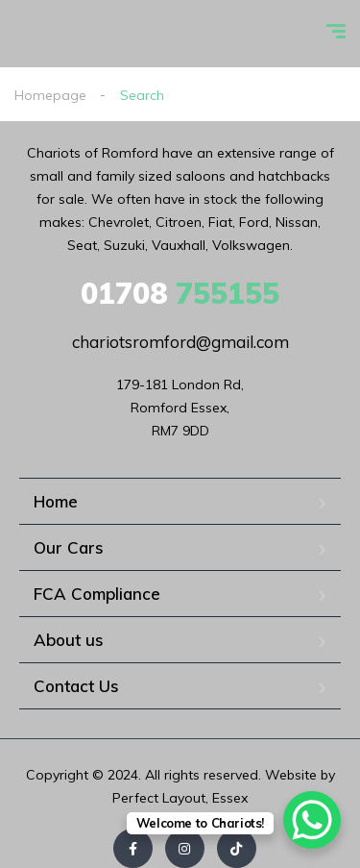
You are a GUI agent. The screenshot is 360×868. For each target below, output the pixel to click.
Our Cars (69, 547)
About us (69, 640)
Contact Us (76, 686)
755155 (180, 293)
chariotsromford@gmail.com (180, 342)
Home (56, 501)
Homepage (50, 95)
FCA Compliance (97, 594)
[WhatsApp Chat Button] (312, 820)
